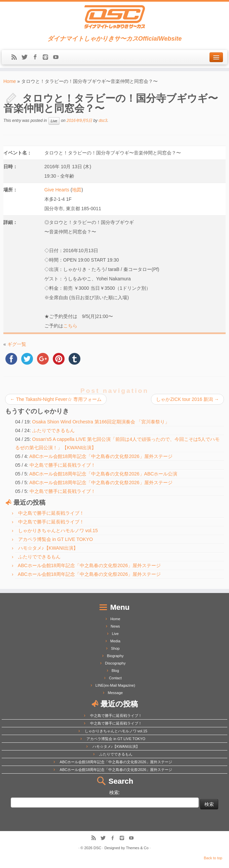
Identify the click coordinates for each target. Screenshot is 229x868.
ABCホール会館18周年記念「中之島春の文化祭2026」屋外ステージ (101, 456)
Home (10, 81)
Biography (115, 656)
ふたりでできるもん (53, 430)
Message (116, 693)
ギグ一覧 (17, 344)
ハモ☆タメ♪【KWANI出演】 (48, 548)
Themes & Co (137, 848)
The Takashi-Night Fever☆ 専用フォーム (56, 399)
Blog (115, 671)
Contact (115, 678)
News (115, 626)
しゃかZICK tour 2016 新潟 (187, 399)
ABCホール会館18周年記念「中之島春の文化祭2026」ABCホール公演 (103, 474)
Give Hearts (57, 190)
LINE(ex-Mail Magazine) (115, 685)
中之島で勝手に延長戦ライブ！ (63, 465)
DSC (97, 848)
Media (115, 641)
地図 (77, 190)
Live (54, 121)
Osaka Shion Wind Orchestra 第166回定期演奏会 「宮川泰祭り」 (101, 422)
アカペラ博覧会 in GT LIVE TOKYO (56, 539)
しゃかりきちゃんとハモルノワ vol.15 (58, 531)
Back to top (213, 858)
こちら (70, 326)
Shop (115, 648)
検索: (115, 792)
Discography (115, 663)
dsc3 (103, 121)
